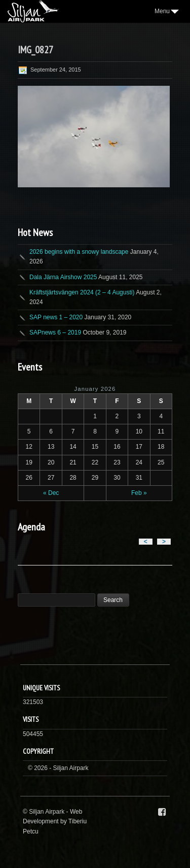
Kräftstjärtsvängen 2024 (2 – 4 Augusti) (82, 292)
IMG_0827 (35, 50)
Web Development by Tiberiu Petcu (55, 821)
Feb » (139, 493)
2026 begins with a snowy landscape (79, 252)
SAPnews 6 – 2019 (55, 332)
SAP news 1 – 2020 (56, 317)
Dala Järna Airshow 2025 (63, 277)
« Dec (51, 493)
